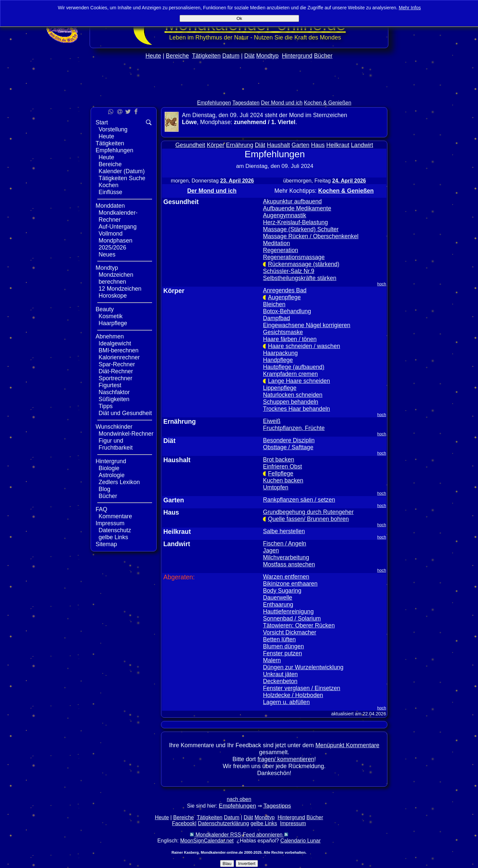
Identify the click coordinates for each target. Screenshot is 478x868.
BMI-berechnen (119, 350)
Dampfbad (276, 318)
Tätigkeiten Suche (122, 178)
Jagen (271, 550)
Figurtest (110, 385)
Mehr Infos (410, 8)
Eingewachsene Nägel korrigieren (307, 325)
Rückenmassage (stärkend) (304, 264)
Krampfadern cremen (290, 374)
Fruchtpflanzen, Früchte (294, 428)
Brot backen (279, 460)
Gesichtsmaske (283, 332)
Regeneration (280, 250)
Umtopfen (276, 487)
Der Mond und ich (282, 103)
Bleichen (274, 304)
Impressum (110, 523)
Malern (272, 660)
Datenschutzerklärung (223, 823)
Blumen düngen (283, 646)
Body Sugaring (282, 591)
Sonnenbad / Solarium (292, 618)
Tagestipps (277, 806)
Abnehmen (110, 336)
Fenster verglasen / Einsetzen (302, 688)
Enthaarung (278, 605)
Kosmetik (111, 316)
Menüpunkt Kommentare (347, 745)
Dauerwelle (278, 598)
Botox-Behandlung (287, 311)
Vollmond (111, 234)
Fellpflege (280, 473)
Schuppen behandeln (290, 402)
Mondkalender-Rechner (118, 216)
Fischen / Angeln (284, 543)
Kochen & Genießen (328, 103)
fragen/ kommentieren (286, 759)
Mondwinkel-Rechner (126, 434)
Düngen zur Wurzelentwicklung (303, 667)
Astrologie (112, 475)
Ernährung (240, 145)
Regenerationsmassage (294, 257)
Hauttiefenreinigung (288, 612)
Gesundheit (190, 145)
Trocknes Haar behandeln (296, 409)
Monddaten (110, 206)
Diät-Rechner (116, 371)
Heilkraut (338, 145)
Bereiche (177, 56)
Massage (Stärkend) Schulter (301, 229)
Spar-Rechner (117, 364)
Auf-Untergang (118, 227)
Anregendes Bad (285, 290)
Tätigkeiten (206, 56)
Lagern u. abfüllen (286, 702)
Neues (107, 254)
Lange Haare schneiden (299, 381)
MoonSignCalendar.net (207, 841)
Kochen (109, 185)
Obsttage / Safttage (288, 447)
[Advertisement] (239, 93)
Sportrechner (116, 378)
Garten (300, 145)
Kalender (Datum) (122, 171)
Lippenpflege (280, 388)
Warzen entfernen (286, 577)
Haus (318, 145)
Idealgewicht (115, 343)
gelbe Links (113, 537)
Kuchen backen (283, 480)
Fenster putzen (282, 653)
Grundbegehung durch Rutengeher (308, 512)
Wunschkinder (114, 427)
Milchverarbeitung (286, 557)
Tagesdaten (246, 103)
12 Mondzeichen (120, 289)
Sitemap (106, 544)
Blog (104, 489)
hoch (382, 284)
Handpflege (278, 360)
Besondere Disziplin (289, 440)
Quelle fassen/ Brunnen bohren (308, 519)
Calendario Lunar (301, 841)
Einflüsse (110, 192)
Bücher (323, 56)
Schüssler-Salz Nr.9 (289, 271)
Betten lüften (279, 639)
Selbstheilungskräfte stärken (300, 278)
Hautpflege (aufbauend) (294, 367)
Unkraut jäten (280, 674)
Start (102, 122)
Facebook (184, 823)
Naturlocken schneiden (293, 395)
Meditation (276, 243)
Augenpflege (284, 297)
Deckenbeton (280, 681)
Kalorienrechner (119, 357)
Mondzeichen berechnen (116, 278)
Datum (231, 56)
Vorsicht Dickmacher (289, 632)
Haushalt (278, 145)
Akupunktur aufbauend (292, 201)
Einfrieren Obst (282, 467)
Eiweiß (272, 421)
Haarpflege (113, 323)
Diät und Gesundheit (125, 413)
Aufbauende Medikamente (297, 208)
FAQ (101, 509)
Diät (249, 56)
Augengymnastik (284, 215)
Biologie (109, 468)
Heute (153, 56)
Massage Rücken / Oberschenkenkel (311, 236)
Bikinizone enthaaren (290, 584)
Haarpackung (280, 353)
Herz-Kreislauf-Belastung (295, 222)
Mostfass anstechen (289, 564)
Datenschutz (115, 530)
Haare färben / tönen (290, 339)
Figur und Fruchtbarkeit (116, 444)
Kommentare (115, 516)
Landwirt (362, 145)
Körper (216, 145)
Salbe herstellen (284, 531)
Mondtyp (267, 56)
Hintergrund (297, 56)
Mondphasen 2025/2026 (116, 244)
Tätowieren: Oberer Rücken (299, 625)
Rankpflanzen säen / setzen (299, 500)
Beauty (105, 309)
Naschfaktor (114, 392)
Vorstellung (113, 129)
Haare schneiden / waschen (304, 346)
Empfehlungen (214, 103)
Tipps (106, 406)
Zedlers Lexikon (119, 482)
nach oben (239, 799)
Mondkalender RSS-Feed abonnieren (239, 835)
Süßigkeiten (114, 399)
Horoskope (113, 296)
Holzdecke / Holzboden (293, 695)
